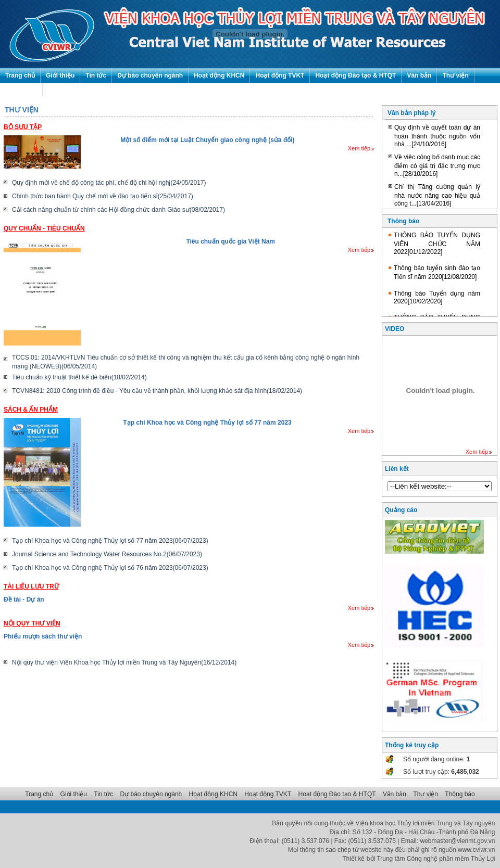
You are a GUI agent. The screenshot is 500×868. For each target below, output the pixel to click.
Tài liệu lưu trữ (31, 586)
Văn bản (419, 75)
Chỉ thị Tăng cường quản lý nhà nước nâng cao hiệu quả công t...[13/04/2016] (437, 195)
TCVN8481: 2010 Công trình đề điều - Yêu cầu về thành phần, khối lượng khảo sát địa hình (157, 391)
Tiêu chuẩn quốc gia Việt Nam (230, 241)
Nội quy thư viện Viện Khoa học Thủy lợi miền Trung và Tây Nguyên (124, 662)
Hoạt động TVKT (280, 75)
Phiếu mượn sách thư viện (43, 636)
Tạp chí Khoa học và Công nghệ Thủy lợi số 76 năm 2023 (110, 568)
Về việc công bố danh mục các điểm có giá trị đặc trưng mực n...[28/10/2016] (437, 165)
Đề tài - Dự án (24, 599)
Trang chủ (20, 75)
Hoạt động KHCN (219, 75)
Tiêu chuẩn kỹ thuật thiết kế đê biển (79, 377)
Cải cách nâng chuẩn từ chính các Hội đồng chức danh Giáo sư (118, 210)
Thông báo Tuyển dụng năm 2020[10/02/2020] (437, 297)
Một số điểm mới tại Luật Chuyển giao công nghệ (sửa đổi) (207, 140)
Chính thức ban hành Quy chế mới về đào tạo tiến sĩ (103, 196)
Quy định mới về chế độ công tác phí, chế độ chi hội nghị (109, 183)
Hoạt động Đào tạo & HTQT (355, 75)
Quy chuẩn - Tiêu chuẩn (44, 228)
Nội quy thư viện (32, 623)
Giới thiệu (60, 75)
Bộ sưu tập (23, 127)
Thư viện (455, 75)
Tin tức (96, 75)
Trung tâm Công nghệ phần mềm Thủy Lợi (436, 859)
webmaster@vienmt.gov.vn (457, 841)
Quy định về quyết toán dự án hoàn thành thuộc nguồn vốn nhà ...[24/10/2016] (437, 136)
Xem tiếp (361, 148)
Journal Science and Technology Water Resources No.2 (107, 554)
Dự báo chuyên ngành (150, 75)
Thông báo (21, 91)
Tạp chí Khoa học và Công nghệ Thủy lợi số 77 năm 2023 (207, 423)
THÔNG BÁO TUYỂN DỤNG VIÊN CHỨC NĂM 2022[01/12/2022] (437, 244)
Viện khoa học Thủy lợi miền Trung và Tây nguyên (426, 823)
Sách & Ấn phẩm (31, 410)
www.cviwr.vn (476, 850)
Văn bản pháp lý (411, 113)
